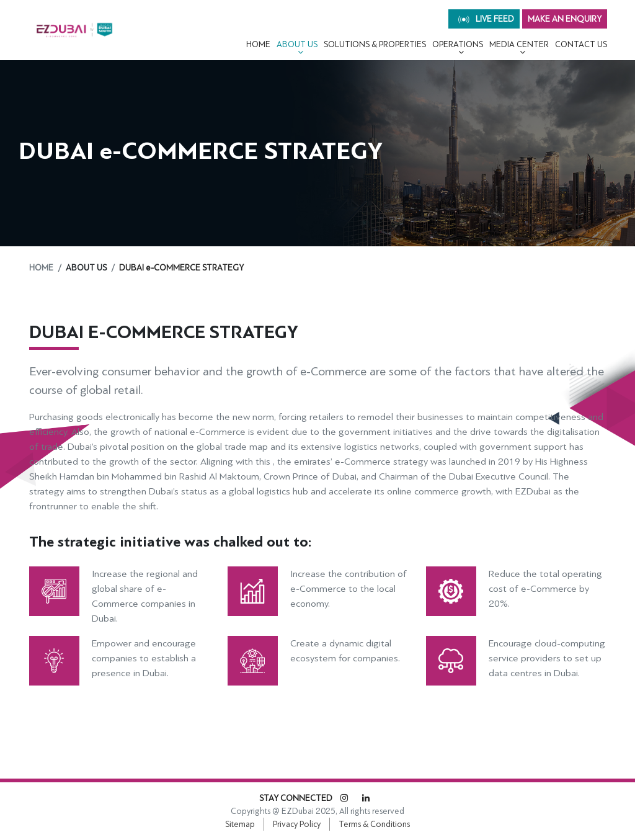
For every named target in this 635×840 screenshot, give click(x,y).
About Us (297, 44)
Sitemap (240, 824)
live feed (486, 19)
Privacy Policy (297, 824)
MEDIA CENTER (519, 44)
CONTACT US (581, 44)
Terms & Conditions (374, 824)
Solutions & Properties (375, 44)
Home (258, 44)
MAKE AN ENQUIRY (565, 19)
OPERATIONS (458, 44)
